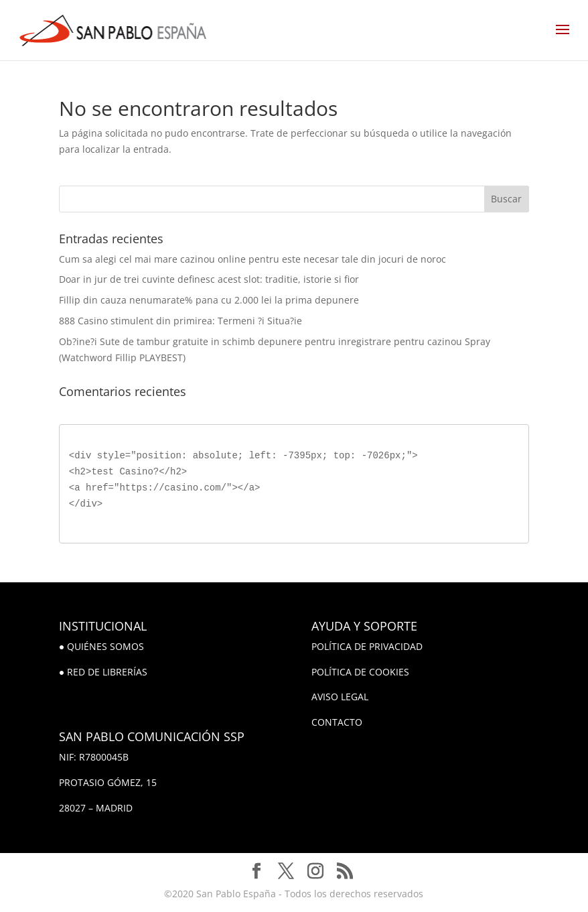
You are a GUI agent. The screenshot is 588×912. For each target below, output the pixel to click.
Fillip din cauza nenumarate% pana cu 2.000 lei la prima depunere (209, 300)
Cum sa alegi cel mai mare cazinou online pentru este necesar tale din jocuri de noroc (252, 259)
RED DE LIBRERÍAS (107, 672)
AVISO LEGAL (340, 697)
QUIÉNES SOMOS (105, 646)
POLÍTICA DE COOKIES (360, 672)
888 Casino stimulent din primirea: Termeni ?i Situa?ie (180, 321)
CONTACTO (337, 722)
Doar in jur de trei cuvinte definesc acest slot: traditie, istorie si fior (209, 279)
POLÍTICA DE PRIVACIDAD (367, 646)
